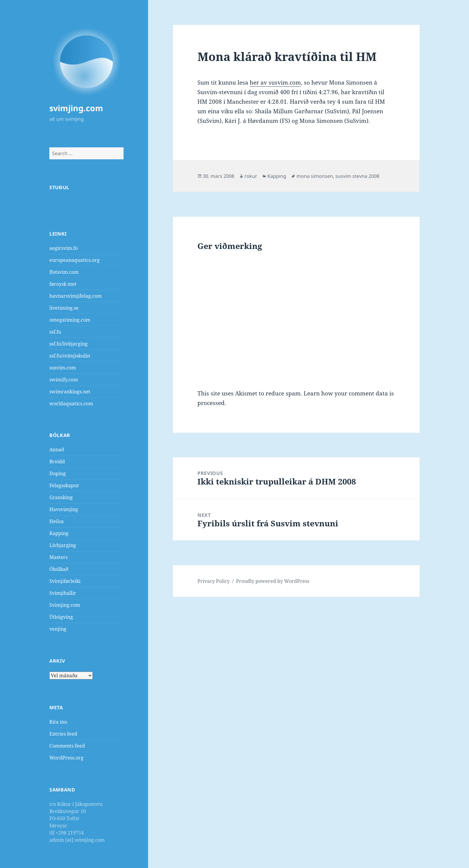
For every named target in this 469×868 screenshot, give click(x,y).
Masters (58, 557)
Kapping (59, 533)
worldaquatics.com (71, 404)
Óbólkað (59, 569)
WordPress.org (66, 758)
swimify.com (64, 380)
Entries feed (63, 734)
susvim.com (63, 368)
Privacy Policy (214, 581)
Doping (58, 473)
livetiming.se (64, 308)
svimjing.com (76, 108)
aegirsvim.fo (64, 248)
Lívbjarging (63, 545)
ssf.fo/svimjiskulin (70, 356)
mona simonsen (315, 176)
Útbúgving (61, 617)
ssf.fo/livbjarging (68, 344)
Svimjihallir (63, 593)
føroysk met (63, 284)
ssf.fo (55, 332)
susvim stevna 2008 (357, 176)
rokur (251, 176)
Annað (57, 450)
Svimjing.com (65, 605)
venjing (58, 629)
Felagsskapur (64, 485)
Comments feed (67, 746)
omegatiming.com (70, 320)
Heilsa (57, 521)
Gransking (61, 497)
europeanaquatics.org (74, 260)
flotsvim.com (64, 272)
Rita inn (58, 722)
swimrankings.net (70, 392)
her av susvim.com (275, 82)
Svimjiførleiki (65, 581)
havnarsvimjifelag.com (76, 296)
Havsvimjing (64, 509)
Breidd (57, 461)
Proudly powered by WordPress (273, 581)
